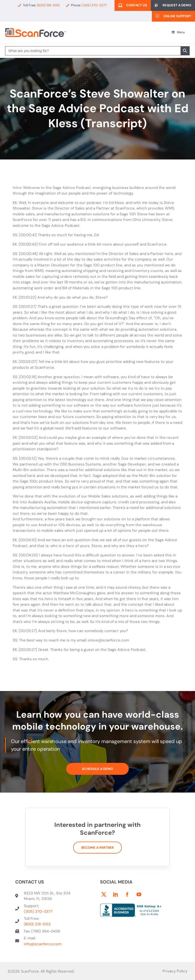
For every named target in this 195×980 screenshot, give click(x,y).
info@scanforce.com (43, 944)
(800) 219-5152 (37, 924)
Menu (178, 32)
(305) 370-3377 (38, 911)
